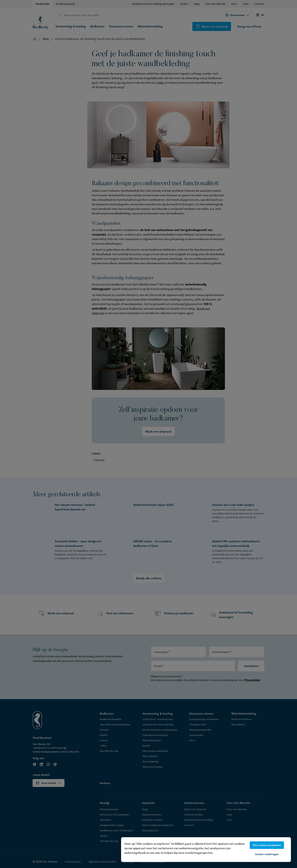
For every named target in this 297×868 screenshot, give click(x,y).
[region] (206, 850)
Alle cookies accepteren (267, 845)
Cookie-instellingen (267, 854)
